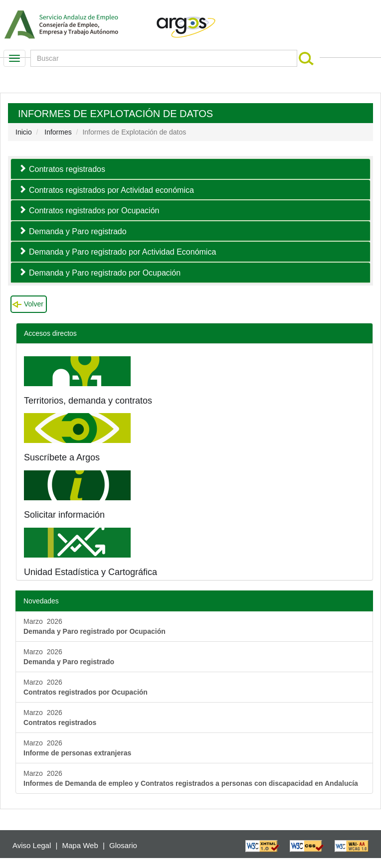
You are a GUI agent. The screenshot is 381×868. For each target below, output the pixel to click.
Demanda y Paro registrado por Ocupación (105, 273)
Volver (34, 304)
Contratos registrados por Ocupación (94, 211)
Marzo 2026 (95, 626)
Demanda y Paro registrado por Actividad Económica (122, 252)
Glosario (123, 845)
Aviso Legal (32, 845)
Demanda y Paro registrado (78, 231)
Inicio (24, 132)
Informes (58, 132)
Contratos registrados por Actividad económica (111, 190)
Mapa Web (80, 845)
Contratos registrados (67, 169)
